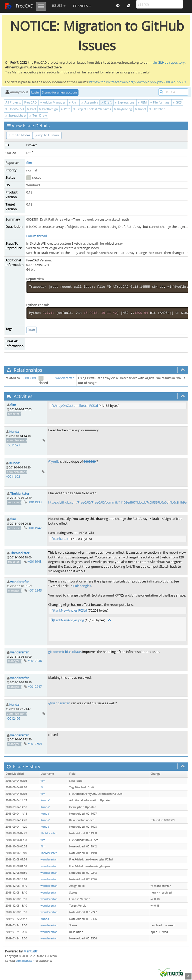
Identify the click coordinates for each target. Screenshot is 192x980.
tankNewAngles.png (69, 620)
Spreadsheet (16, 115)
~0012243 (35, 590)
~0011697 (13, 445)
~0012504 (35, 744)
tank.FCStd (62, 539)
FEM (142, 102)
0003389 (30, 378)
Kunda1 (15, 432)
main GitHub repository (167, 62)
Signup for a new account (59, 92)
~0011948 (34, 561)
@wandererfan (59, 703)
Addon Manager (53, 102)
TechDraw (38, 115)
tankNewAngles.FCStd (71, 610)
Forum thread (37, 236)
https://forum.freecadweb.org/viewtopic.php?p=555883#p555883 (138, 82)
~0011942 (34, 528)
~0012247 (35, 687)
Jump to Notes (19, 135)
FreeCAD (19, 6)
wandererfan (65, 378)
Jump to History (47, 135)
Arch (73, 102)
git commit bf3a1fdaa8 (65, 652)
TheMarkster (20, 494)
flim (29, 163)
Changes (82, 6)
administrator (25, 961)
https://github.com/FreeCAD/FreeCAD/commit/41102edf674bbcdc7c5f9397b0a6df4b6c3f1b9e (117, 502)
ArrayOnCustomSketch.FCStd (76, 406)
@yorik (53, 461)
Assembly (90, 102)
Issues (59, 6)
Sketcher (157, 109)
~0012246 (35, 661)
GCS (177, 102)
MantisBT (30, 951)
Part (32, 109)
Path (66, 109)
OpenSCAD (15, 109)
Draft (106, 102)
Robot (141, 109)
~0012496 (13, 718)
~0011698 (13, 476)
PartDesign (48, 109)
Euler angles (82, 586)
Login (35, 92)
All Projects (13, 102)
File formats (160, 102)
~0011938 (34, 502)
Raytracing (123, 109)
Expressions (125, 102)
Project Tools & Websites (92, 109)
